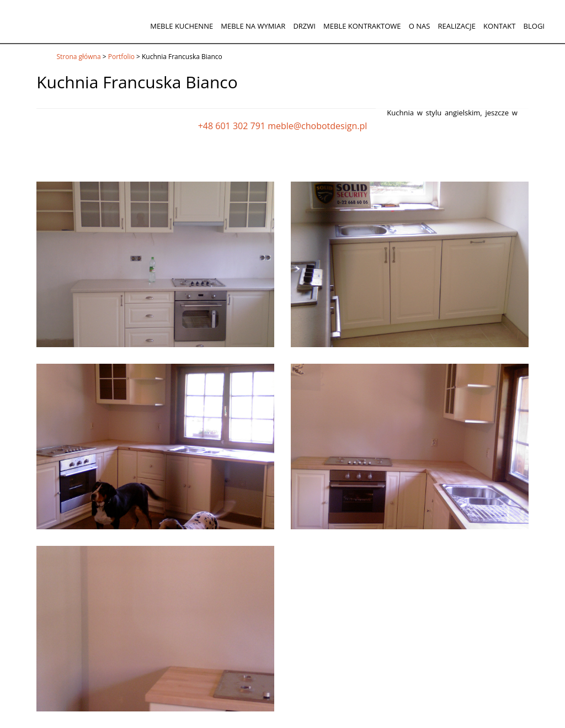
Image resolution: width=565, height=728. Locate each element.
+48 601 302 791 (232, 126)
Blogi (534, 26)
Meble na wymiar (253, 26)
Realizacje (456, 26)
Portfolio (121, 57)
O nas (420, 26)
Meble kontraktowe (362, 26)
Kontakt (499, 26)
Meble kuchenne (182, 26)
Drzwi (304, 26)
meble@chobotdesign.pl (317, 126)
